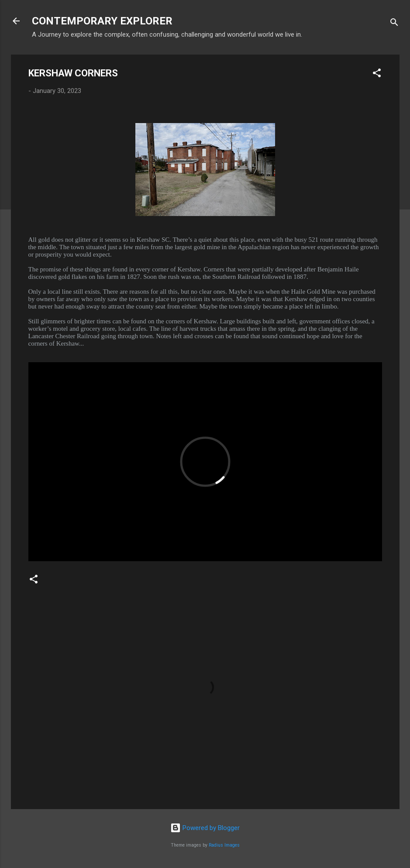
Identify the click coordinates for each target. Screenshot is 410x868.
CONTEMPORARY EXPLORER (102, 21)
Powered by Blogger (205, 828)
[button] (377, 74)
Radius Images (224, 845)
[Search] (394, 24)
